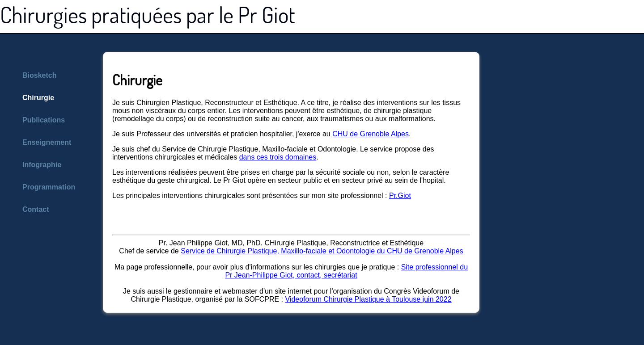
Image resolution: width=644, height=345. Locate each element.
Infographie (42, 165)
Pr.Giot (400, 196)
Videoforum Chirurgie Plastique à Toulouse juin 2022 (368, 299)
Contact (36, 209)
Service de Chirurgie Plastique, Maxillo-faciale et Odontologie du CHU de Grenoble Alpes (322, 251)
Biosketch (39, 75)
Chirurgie (38, 98)
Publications (44, 120)
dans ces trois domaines (278, 157)
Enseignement (47, 142)
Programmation (49, 187)
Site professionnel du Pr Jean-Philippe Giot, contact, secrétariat (346, 271)
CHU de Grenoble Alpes (371, 134)
